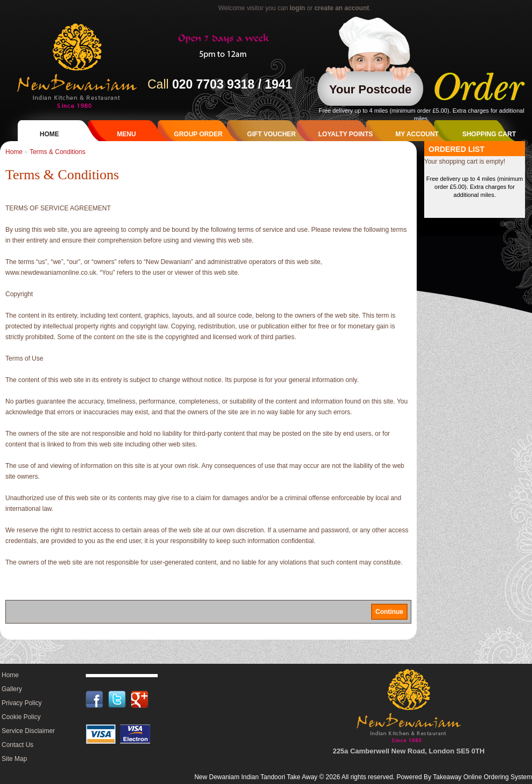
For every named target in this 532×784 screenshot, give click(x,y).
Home (49, 134)
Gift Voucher (272, 134)
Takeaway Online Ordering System (482, 777)
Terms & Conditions (57, 152)
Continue (389, 612)
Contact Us (17, 745)
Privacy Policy (22, 703)
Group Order (198, 134)
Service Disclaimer (28, 731)
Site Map (14, 759)
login (297, 8)
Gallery (12, 689)
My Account (417, 134)
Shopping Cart (489, 134)
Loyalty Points (345, 134)
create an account (342, 8)
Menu (126, 134)
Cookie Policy (21, 717)
